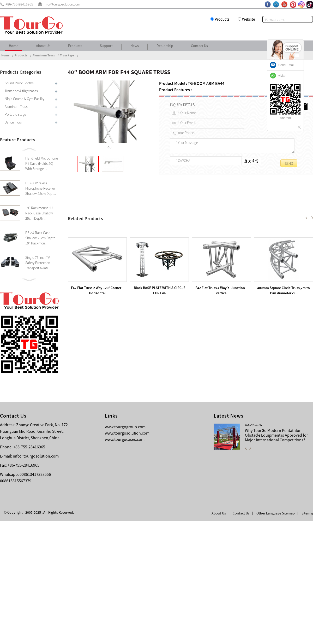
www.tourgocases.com (125, 562)
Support (106, 46)
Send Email (286, 65)
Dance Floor (13, 122)
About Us (43, 46)
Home (14, 46)
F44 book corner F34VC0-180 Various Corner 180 (123, 394)
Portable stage (15, 114)
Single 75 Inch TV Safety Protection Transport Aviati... (38, 263)
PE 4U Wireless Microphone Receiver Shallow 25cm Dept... (41, 188)
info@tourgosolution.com (36, 579)
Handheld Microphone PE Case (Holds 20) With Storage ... (42, 163)
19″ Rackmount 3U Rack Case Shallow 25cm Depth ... (39, 213)
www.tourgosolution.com (127, 556)
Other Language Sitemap (276, 636)
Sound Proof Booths (19, 83)
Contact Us (199, 46)
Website (248, 19)
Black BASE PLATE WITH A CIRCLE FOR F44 (113, 400)
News (135, 46)
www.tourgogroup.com (125, 550)
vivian (282, 76)
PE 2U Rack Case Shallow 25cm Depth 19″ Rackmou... (40, 238)
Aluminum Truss (44, 55)
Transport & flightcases (21, 91)
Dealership (165, 46)
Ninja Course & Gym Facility (25, 99)
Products (222, 19)
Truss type (67, 55)
